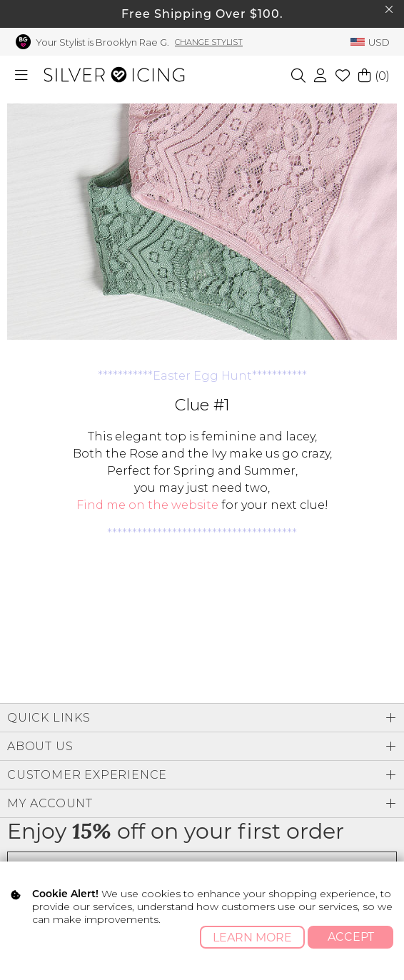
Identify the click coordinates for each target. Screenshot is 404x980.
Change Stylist (209, 42)
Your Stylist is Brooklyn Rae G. (102, 42)
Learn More (252, 938)
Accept (351, 937)
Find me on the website (147, 505)
